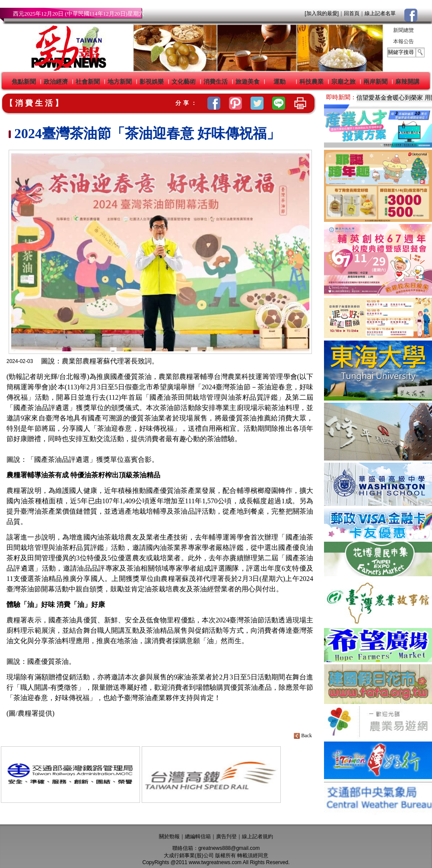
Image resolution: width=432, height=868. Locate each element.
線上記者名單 (380, 13)
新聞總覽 (403, 30)
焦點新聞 (24, 82)
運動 (280, 82)
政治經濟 (56, 82)
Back (303, 735)
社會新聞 (88, 82)
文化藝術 (184, 82)
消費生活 (216, 82)
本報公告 (403, 41)
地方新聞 (120, 82)
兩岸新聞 (375, 82)
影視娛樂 (152, 82)
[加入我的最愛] (322, 13)
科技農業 (311, 82)
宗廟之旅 (343, 82)
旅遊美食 (248, 82)
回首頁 (352, 13)
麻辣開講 (407, 82)
